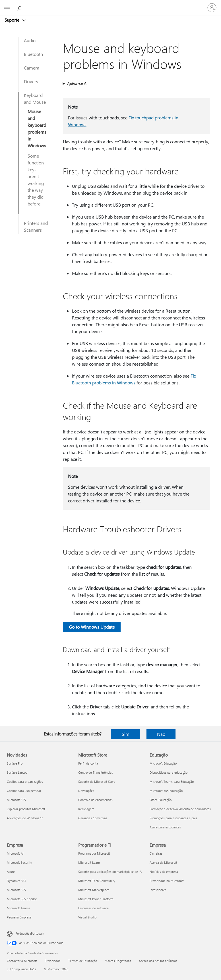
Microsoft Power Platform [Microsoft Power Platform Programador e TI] (96, 899)
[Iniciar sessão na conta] (212, 8)
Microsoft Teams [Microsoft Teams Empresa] (18, 908)
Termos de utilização (83, 961)
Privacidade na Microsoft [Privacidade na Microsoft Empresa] (167, 881)
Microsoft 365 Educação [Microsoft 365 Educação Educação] (166, 791)
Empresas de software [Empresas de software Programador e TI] (93, 908)
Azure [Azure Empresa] (11, 872)
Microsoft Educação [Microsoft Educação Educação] (163, 763)
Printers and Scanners (36, 226)
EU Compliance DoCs (21, 969)
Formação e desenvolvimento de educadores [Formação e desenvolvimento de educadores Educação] (180, 809)
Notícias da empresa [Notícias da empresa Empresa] (164, 872)
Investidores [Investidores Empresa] (158, 890)
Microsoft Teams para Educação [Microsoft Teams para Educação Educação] (172, 782)
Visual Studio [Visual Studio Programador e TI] (87, 917)
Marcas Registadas (118, 961)
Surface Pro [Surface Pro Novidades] (15, 763)
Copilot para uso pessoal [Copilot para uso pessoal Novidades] (24, 791)
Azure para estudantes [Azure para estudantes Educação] (165, 827)
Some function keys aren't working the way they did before (36, 180)
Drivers (31, 81)
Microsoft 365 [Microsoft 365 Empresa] (16, 890)
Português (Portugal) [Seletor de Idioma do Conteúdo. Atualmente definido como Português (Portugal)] (29, 933)
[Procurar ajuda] (20, 7)
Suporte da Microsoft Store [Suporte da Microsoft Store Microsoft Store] (97, 782)
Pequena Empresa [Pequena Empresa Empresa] (19, 917)
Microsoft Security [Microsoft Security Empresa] (19, 862)
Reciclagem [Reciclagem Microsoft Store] (86, 809)
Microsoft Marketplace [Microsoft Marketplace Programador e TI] (94, 890)
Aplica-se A (77, 83)
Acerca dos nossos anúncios (158, 961)
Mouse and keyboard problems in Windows (37, 128)
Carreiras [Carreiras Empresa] (156, 853)
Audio (30, 40)
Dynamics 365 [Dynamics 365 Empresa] (16, 881)
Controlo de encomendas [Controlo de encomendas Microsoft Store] (95, 800)
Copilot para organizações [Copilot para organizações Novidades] (25, 782)
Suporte (13, 20)
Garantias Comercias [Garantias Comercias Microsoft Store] (93, 818)
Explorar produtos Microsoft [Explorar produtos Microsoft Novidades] (26, 809)
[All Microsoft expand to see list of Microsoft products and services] (7, 8)
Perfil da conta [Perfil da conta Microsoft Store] (88, 763)
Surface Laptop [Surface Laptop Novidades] (17, 772)
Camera (32, 68)
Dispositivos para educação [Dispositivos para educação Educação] (169, 772)
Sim (126, 734)
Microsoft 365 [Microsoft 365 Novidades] (16, 800)
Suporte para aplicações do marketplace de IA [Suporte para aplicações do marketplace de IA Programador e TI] (110, 872)
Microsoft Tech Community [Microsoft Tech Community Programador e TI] (97, 881)
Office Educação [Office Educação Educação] (161, 800)
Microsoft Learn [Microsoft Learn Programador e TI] (89, 862)
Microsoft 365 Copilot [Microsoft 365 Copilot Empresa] (22, 899)
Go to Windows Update (92, 627)
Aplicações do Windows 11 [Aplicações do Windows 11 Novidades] (25, 818)
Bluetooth (33, 54)
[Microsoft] (110, 4)
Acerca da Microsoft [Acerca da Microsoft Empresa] (163, 862)
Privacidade (53, 961)
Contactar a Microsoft (22, 961)
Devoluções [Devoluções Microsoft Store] (86, 791)
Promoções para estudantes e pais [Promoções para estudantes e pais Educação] (173, 818)
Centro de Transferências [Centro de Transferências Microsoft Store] (96, 772)
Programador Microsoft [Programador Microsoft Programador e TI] (94, 853)
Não (161, 734)
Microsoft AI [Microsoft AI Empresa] (15, 853)
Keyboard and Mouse (35, 98)
